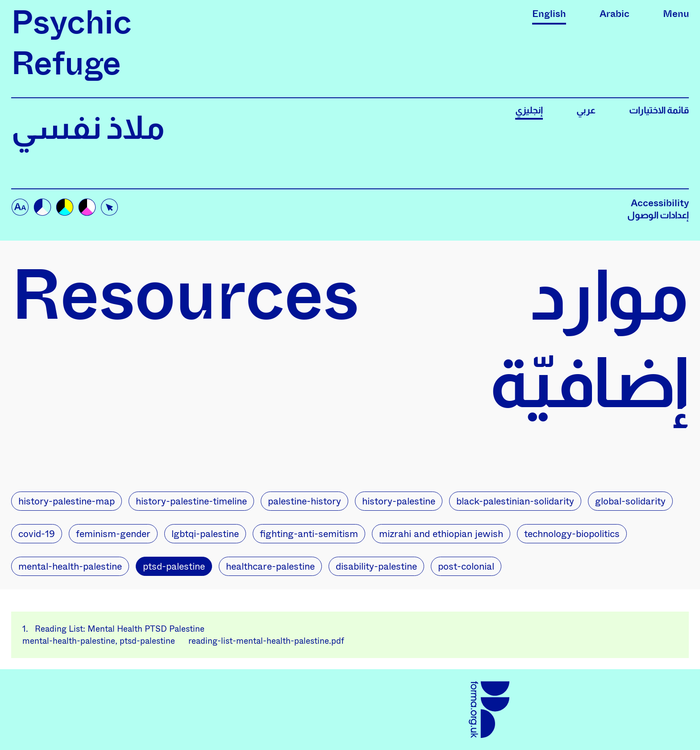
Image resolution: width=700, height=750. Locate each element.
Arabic (615, 14)
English (549, 14)
